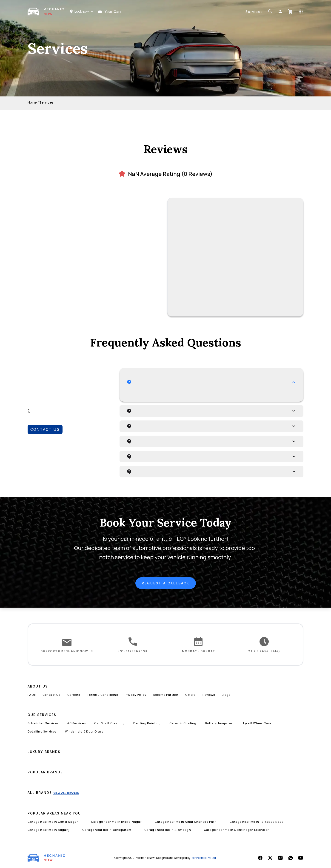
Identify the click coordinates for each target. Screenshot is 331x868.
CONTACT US (45, 429)
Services (254, 12)
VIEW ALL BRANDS (66, 793)
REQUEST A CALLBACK (166, 583)
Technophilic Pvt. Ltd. (203, 858)
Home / (33, 102)
